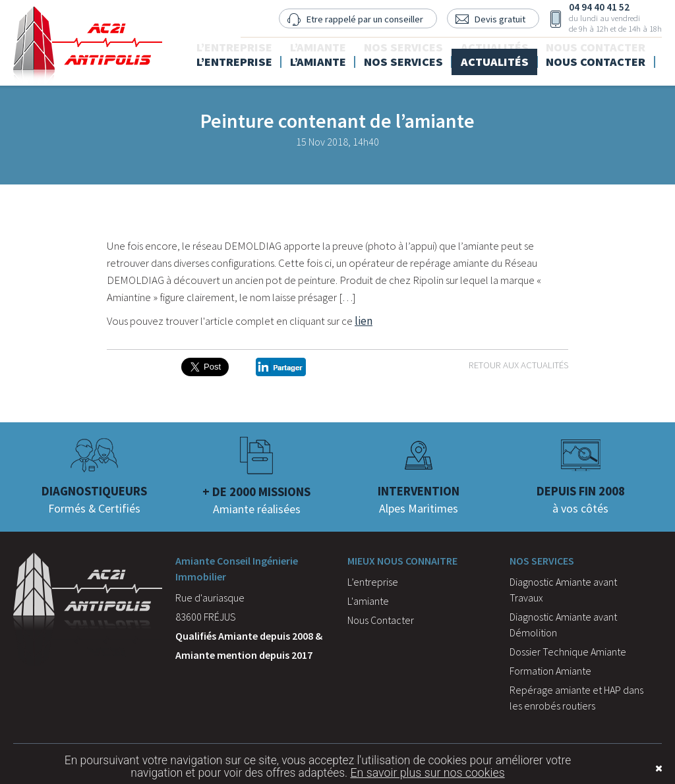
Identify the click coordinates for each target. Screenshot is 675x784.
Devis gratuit (497, 19)
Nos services (422, 57)
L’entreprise (263, 57)
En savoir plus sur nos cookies (427, 773)
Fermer (639, 769)
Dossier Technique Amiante (568, 652)
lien (364, 321)
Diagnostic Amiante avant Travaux (563, 590)
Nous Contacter (381, 620)
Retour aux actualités (518, 365)
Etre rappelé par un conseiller (359, 19)
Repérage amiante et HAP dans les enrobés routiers (576, 698)
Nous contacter (605, 57)
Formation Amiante (550, 671)
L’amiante (342, 57)
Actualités (509, 57)
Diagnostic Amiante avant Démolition (563, 625)
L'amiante (368, 601)
